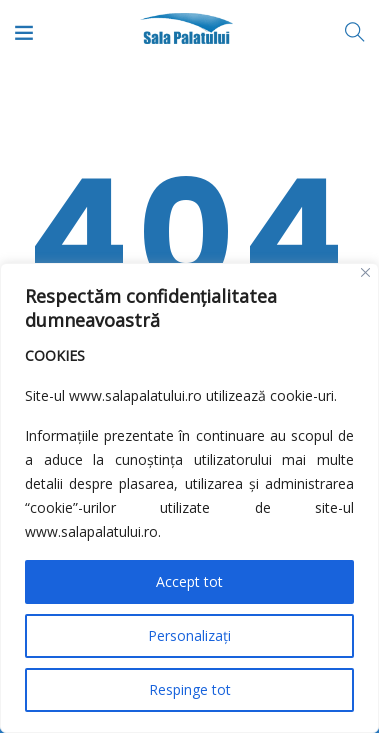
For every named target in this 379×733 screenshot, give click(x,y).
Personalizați (189, 635)
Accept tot (189, 581)
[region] (189, 498)
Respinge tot (190, 689)
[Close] (365, 272)
